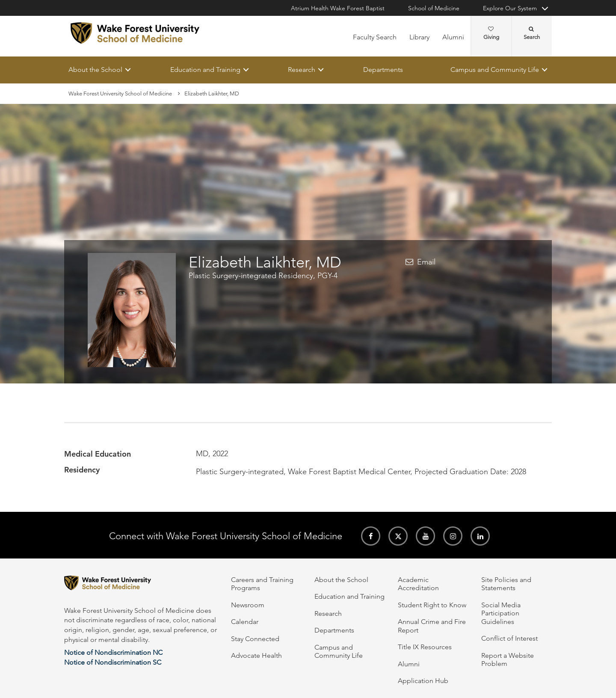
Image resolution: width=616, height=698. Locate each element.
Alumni (453, 37)
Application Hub (423, 681)
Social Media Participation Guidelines (501, 613)
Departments (383, 70)
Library (419, 37)
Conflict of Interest (509, 638)
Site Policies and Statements (506, 584)
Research (302, 70)
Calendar (245, 622)
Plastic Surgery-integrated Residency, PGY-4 (263, 276)
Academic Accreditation (418, 584)
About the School (95, 70)
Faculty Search (375, 37)
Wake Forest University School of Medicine (120, 94)
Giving (491, 33)
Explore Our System (510, 8)
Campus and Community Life (495, 70)
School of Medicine (434, 8)
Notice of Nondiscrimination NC (113, 652)
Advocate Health (256, 655)
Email (426, 262)
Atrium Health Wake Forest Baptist (338, 8)
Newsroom (248, 605)
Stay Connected (255, 639)
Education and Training (205, 70)
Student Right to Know (432, 605)
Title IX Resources (425, 647)
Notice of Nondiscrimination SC (113, 662)
